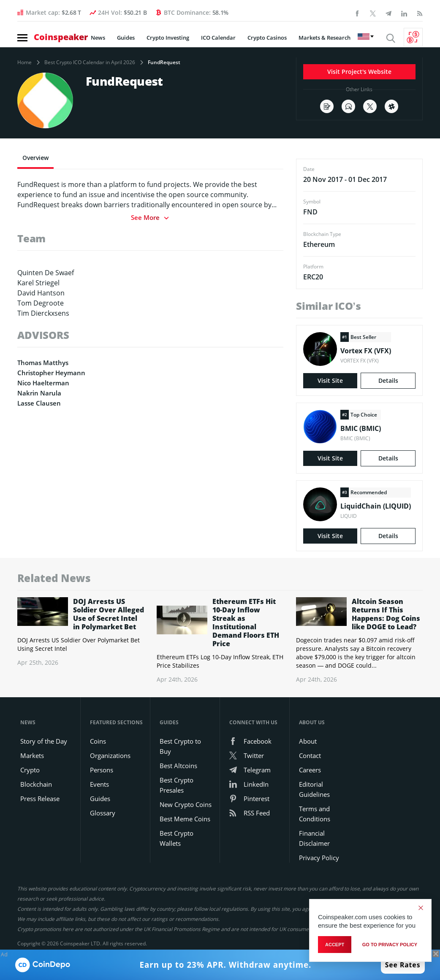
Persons (102, 770)
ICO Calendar (218, 38)
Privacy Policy (319, 858)
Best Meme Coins (185, 819)
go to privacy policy (390, 945)
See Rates (403, 965)
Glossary (103, 813)
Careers (310, 770)
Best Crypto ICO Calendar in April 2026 (90, 62)
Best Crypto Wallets (177, 838)
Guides (126, 38)
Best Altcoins (178, 766)
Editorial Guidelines (314, 789)
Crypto (30, 770)
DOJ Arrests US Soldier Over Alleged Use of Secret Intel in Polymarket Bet (109, 614)
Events (99, 784)
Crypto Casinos (267, 38)
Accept (335, 945)
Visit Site (330, 380)
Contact (310, 755)
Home (24, 62)
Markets (32, 755)
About (308, 741)
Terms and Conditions (315, 814)
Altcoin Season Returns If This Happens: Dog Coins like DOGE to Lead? (386, 614)
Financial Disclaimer (314, 838)
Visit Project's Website (359, 72)
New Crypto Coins (186, 804)
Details (388, 380)
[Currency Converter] (413, 37)
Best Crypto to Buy (180, 746)
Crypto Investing (168, 38)
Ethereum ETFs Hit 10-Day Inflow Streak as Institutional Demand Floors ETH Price (246, 623)
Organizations (110, 755)
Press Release (40, 799)
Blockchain (36, 784)
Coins (98, 741)
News (98, 38)
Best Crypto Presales (177, 785)
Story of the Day (44, 741)
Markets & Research (325, 38)
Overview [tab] (35, 158)
